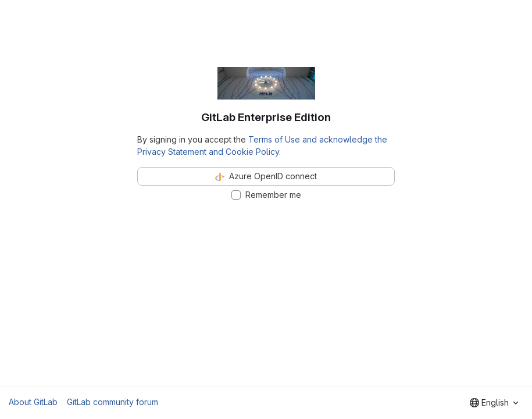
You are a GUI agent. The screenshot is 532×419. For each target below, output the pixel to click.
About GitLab (33, 402)
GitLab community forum (113, 402)
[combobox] (494, 403)
